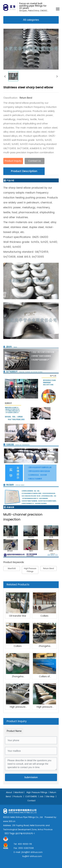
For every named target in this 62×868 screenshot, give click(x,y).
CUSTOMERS (31, 797)
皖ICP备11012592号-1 (25, 834)
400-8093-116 (25, 844)
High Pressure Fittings (37, 793)
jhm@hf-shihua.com (32, 852)
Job (41, 797)
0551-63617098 (26, 848)
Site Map (50, 797)
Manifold (19, 793)
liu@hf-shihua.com (32, 856)
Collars (44, 616)
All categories (31, 20)
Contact (31, 801)
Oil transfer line (18, 616)
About (9, 793)
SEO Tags (10, 834)
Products (18, 797)
